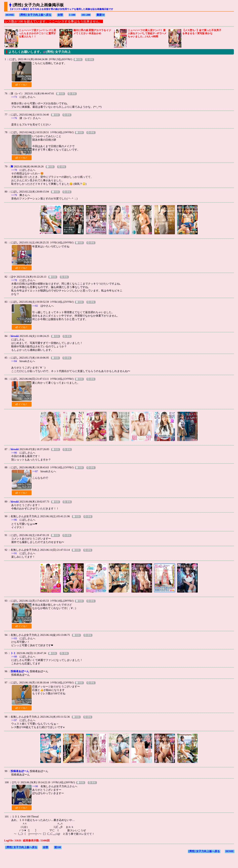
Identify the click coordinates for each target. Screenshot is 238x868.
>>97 (14, 720)
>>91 (14, 553)
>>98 (35, 786)
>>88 (14, 657)
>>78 (14, 170)
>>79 (14, 195)
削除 (78, 59)
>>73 (14, 97)
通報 (90, 59)
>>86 (14, 453)
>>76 (14, 118)
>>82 (35, 306)
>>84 (14, 361)
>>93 (14, 638)
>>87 (35, 471)
